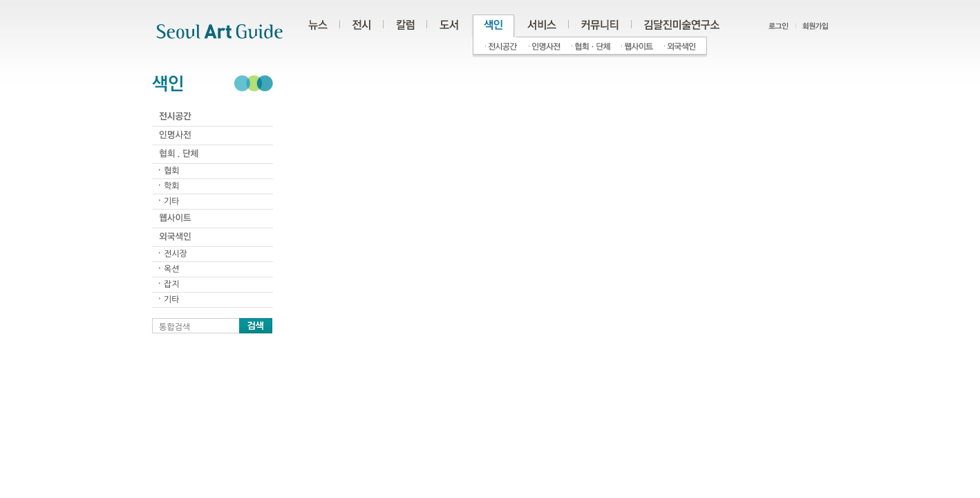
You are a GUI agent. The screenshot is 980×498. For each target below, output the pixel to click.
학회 (172, 186)
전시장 (176, 254)
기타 (172, 201)
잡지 (172, 284)
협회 (172, 171)
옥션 (172, 269)
